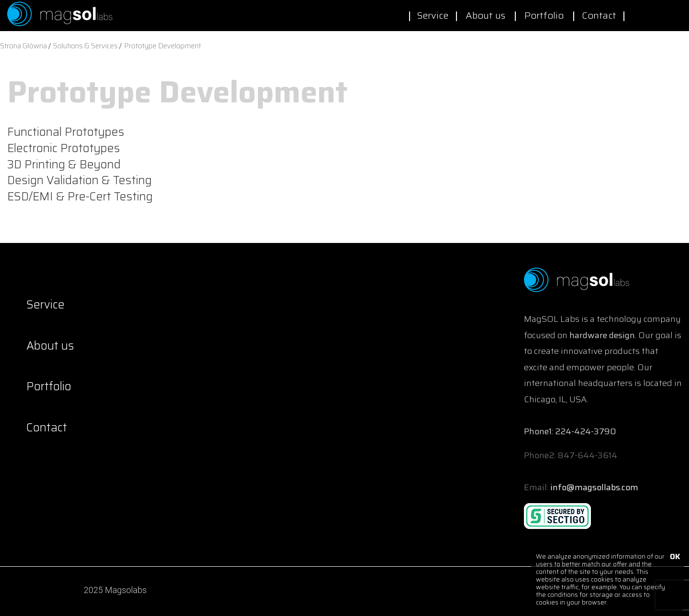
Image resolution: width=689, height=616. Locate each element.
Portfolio (544, 15)
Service (433, 15)
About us (485, 15)
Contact (599, 15)
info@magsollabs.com (594, 487)
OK (675, 558)
